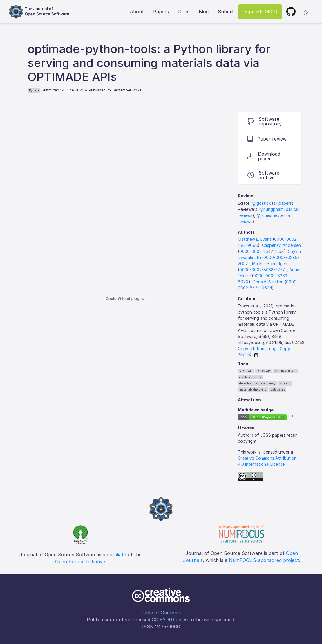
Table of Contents (161, 613)
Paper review (267, 139)
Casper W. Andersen (281, 245)
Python (34, 90)
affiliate (118, 555)
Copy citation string (257, 349)
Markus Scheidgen (270, 263)
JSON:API (264, 371)
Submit (226, 12)
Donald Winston (268, 282)
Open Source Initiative (80, 562)
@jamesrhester (271, 215)
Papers (161, 12)
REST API (246, 371)
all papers (283, 203)
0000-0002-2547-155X (262, 251)
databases (278, 389)
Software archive (263, 175)
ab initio (285, 383)
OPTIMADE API (285, 371)
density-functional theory (257, 383)
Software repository (265, 121)
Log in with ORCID (260, 12)
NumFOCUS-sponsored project (264, 560)
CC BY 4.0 (163, 620)
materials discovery (253, 389)
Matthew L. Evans (255, 239)
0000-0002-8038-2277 (262, 270)
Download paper (264, 156)
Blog (204, 12)
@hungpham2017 (276, 209)
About (137, 12)
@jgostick (261, 203)
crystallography (250, 377)
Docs (184, 12)
